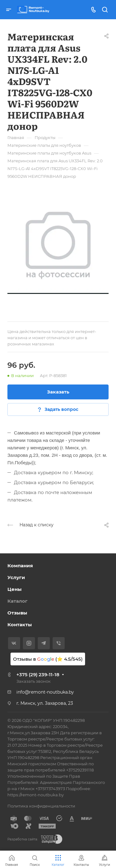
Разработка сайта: (23, 839)
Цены (15, 589)
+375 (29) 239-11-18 (38, 675)
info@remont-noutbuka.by (45, 692)
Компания (20, 566)
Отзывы (17, 613)
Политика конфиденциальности (41, 806)
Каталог (17, 601)
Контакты (20, 625)
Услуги (16, 577)
